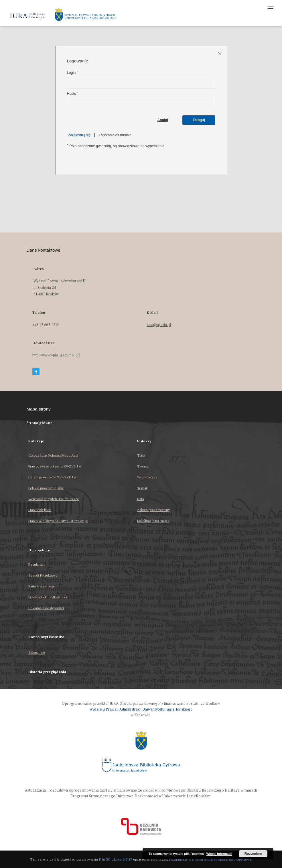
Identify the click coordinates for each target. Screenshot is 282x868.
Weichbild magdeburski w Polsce (54, 499)
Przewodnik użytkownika (48, 597)
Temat (142, 488)
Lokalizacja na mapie (153, 521)
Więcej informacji (219, 854)
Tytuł (141, 455)
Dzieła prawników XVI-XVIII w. (53, 477)
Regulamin (37, 564)
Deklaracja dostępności (46, 608)
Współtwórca (147, 477)
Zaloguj (199, 120)
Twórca (143, 466)
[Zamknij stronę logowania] (220, 53)
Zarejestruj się (79, 135)
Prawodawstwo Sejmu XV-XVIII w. (56, 466)
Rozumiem (253, 854)
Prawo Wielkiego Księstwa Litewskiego (58, 521)
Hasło (73, 93)
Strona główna (40, 423)
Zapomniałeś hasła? (115, 135)
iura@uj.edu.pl (159, 325)
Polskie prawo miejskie (46, 488)
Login (72, 73)
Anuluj (163, 120)
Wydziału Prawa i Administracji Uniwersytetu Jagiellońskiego (141, 709)
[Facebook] (36, 372)
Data (141, 499)
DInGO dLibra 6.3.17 (116, 859)
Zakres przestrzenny (153, 510)
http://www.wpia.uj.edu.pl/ (56, 355)
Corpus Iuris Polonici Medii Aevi (53, 455)
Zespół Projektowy (43, 575)
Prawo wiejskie (40, 510)
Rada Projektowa (41, 586)
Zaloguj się (37, 653)
